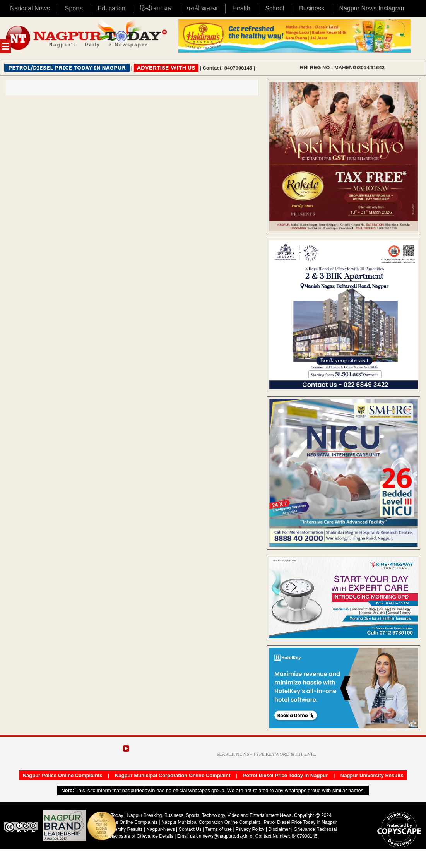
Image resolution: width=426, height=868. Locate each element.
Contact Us (190, 829)
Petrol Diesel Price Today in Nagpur (285, 775)
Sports (74, 8)
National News (30, 8)
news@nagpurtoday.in (226, 836)
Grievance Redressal (315, 829)
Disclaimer (280, 829)
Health (241, 8)
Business (312, 8)
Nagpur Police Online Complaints (63, 775)
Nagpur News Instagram (373, 8)
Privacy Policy (250, 829)
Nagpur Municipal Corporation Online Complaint (173, 775)
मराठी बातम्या (202, 8)
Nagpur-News (160, 829)
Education (112, 8)
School (275, 8)
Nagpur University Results (372, 775)
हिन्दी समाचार (156, 8)
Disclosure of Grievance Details (141, 836)
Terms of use (218, 829)
